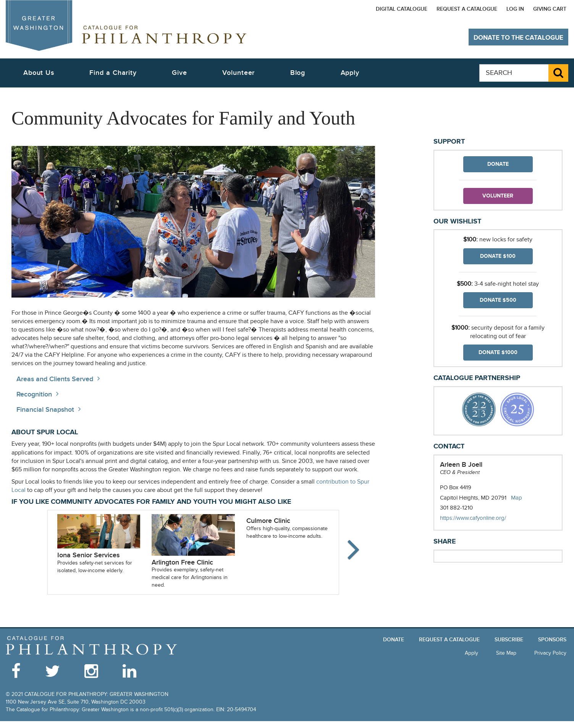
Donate (498, 164)
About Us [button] (39, 73)
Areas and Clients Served (55, 379)
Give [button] (179, 73)
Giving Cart (550, 9)
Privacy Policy (550, 653)
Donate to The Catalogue (518, 38)
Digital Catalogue (402, 9)
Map (517, 498)
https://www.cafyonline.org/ (481, 518)
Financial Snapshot (45, 410)
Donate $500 (498, 300)
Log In (515, 9)
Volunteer (498, 196)
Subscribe (509, 640)
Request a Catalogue (467, 9)
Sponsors (552, 640)
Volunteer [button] (238, 73)
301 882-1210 (456, 508)
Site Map (506, 653)
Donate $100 (498, 256)
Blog (298, 73)
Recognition (34, 394)
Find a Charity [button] (113, 73)
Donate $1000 (498, 352)
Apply (350, 73)
